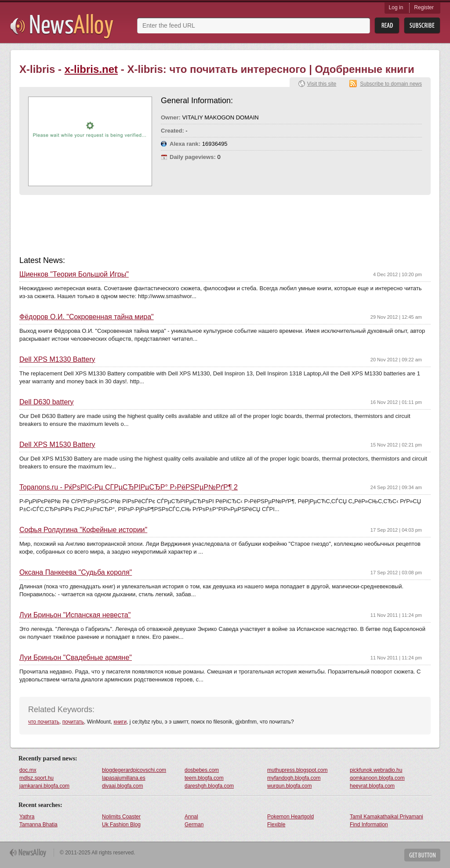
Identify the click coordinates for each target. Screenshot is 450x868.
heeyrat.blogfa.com (372, 786)
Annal (191, 817)
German (194, 825)
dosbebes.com (202, 770)
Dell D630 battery (47, 402)
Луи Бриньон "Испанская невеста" (75, 615)
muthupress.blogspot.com (297, 770)
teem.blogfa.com (204, 778)
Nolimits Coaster (121, 817)
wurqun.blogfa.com (289, 786)
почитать (73, 722)
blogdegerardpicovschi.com (134, 770)
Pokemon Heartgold (290, 817)
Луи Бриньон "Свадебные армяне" (76, 658)
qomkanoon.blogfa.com (377, 778)
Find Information (369, 825)
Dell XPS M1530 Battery (57, 445)
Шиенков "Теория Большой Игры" (74, 274)
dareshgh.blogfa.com (209, 786)
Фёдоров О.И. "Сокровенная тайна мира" (87, 317)
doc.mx (28, 770)
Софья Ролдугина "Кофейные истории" (83, 530)
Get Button (422, 855)
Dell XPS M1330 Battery (57, 360)
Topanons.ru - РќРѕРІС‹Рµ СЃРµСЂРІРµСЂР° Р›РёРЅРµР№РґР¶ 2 (129, 487)
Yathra (27, 817)
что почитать (44, 722)
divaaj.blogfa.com (122, 786)
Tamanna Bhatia (38, 825)
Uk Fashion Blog (121, 825)
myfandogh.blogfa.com (294, 778)
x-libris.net (91, 69)
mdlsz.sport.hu (36, 778)
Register (424, 7)
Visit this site (322, 84)
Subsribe (422, 26)
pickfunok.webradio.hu (376, 770)
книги (120, 722)
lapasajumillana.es (124, 778)
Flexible (276, 825)
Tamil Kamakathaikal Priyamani (386, 817)
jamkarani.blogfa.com (44, 786)
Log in (396, 7)
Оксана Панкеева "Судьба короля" (76, 573)
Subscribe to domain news (391, 84)
